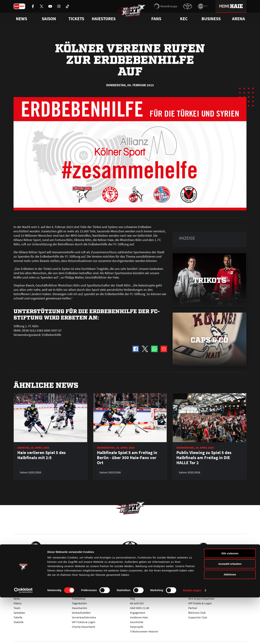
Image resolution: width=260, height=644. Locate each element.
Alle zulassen (230, 600)
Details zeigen (192, 637)
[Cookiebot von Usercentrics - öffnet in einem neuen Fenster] (23, 637)
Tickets (76, 19)
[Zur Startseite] (134, 14)
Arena (239, 19)
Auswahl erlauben (230, 611)
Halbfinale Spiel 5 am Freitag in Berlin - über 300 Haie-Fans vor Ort (127, 458)
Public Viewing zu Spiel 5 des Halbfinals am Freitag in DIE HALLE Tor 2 (204, 458)
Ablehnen (230, 621)
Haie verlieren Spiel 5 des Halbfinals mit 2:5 (42, 455)
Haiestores (104, 19)
